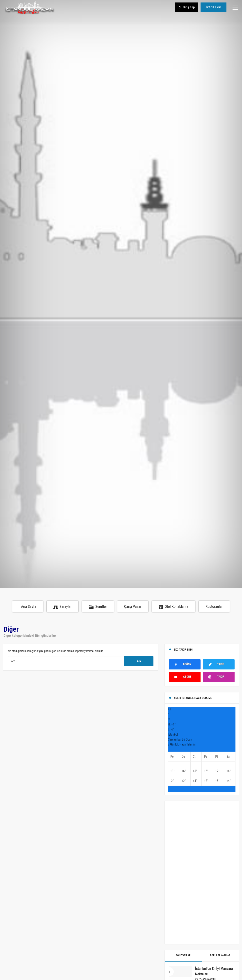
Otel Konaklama (174, 606)
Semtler (98, 606)
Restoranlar (214, 606)
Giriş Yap (187, 7)
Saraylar (63, 606)
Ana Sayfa (29, 606)
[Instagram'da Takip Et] (219, 677)
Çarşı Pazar (133, 606)
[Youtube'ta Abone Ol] (185, 677)
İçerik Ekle (213, 7)
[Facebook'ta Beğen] (185, 664)
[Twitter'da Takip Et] (219, 664)
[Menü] (235, 7)
